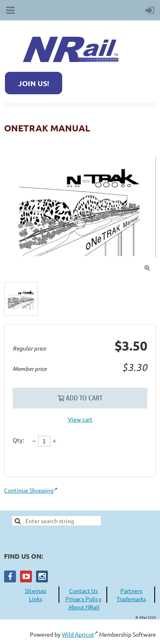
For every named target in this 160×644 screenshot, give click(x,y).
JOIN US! (34, 83)
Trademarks (131, 599)
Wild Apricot (78, 634)
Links (36, 599)
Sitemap (36, 591)
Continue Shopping (29, 490)
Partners (131, 591)
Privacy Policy (83, 599)
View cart (80, 419)
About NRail (84, 607)
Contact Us (83, 591)
